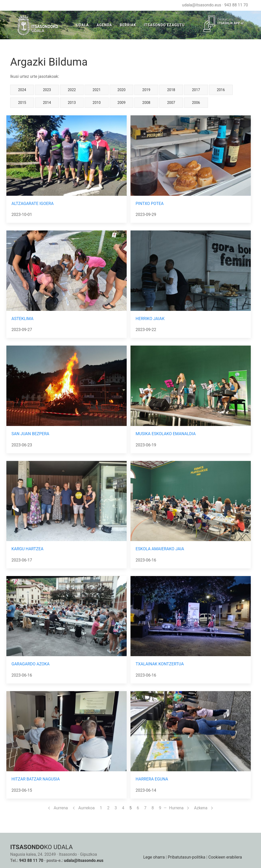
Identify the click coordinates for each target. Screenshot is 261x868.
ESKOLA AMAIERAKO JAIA (160, 549)
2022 (72, 90)
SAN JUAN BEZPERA (30, 434)
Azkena (203, 808)
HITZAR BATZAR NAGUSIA (36, 779)
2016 (221, 90)
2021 (96, 90)
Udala (83, 25)
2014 (47, 103)
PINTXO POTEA (150, 204)
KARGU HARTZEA (27, 549)
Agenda (104, 25)
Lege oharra (154, 857)
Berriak (128, 25)
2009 (121, 103)
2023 (47, 90)
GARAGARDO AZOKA (31, 664)
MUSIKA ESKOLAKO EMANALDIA (166, 434)
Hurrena (179, 808)
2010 (96, 103)
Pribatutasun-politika (186, 857)
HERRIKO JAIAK (150, 319)
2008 (146, 103)
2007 (171, 103)
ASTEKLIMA (22, 319)
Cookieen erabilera (225, 857)
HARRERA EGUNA (152, 779)
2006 (196, 103)
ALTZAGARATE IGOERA (32, 204)
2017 (196, 90)
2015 (22, 103)
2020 (121, 90)
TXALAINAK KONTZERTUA (160, 664)
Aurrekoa (84, 808)
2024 (22, 90)
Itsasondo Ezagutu (164, 25)
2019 (146, 90)
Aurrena (58, 808)
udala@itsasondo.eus (202, 5)
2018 (171, 90)
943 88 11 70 (236, 5)
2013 (72, 103)
